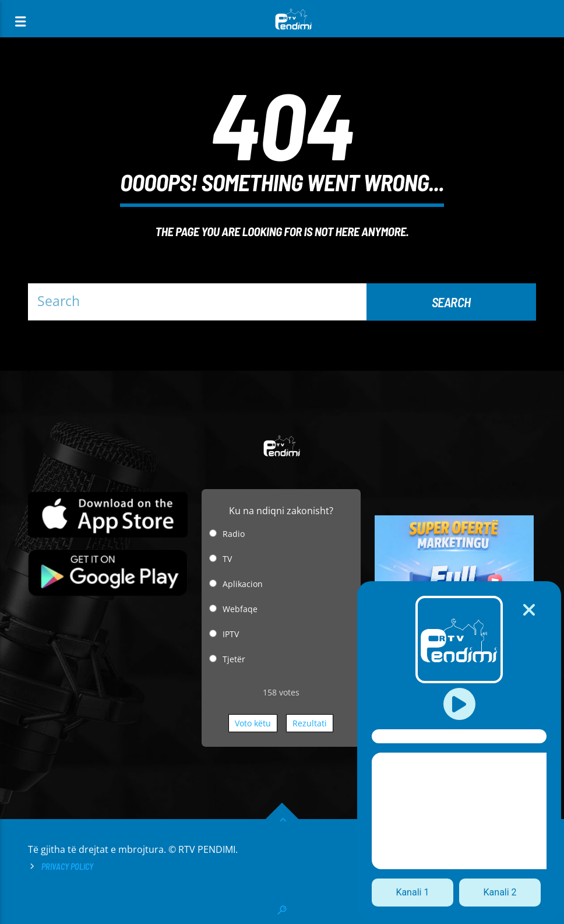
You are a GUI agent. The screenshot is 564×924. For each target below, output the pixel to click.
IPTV (231, 634)
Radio (234, 534)
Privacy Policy (67, 867)
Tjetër (234, 659)
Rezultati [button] (310, 723)
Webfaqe (240, 609)
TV (227, 559)
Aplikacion (243, 584)
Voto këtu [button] (253, 723)
